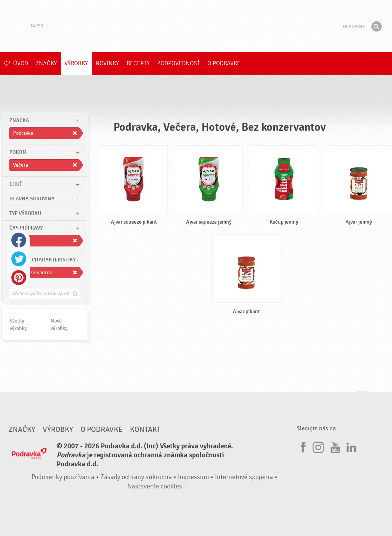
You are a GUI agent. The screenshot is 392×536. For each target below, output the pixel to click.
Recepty (138, 63)
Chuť (16, 184)
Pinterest (19, 278)
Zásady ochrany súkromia (136, 477)
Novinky (107, 63)
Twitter (19, 259)
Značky (46, 63)
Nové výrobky (59, 325)
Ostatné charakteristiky (42, 260)
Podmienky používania (63, 477)
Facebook (19, 240)
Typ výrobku (25, 213)
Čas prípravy (26, 228)
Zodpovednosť (179, 63)
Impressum (193, 477)
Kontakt (145, 430)
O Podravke (224, 63)
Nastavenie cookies (155, 486)
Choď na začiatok (362, 398)
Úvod (16, 63)
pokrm (18, 152)
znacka (19, 120)
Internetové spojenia (244, 477)
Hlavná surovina (32, 199)
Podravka (196, 26)
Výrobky (76, 63)
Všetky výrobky (18, 325)
